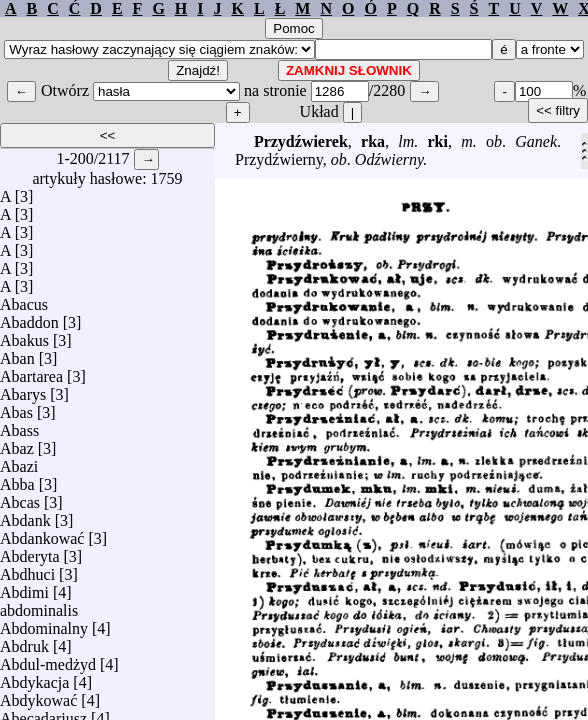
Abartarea (31, 371)
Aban (17, 353)
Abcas (20, 497)
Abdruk (24, 641)
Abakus (24, 335)
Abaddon (29, 317)
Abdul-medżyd (48, 659)
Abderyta (30, 551)
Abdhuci (27, 569)
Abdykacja (34, 677)
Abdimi (24, 587)
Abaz (17, 443)
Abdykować (38, 695)
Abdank (25, 515)
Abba (17, 479)
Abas (16, 407)
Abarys (23, 389)
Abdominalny (44, 623)
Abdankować (42, 533)
